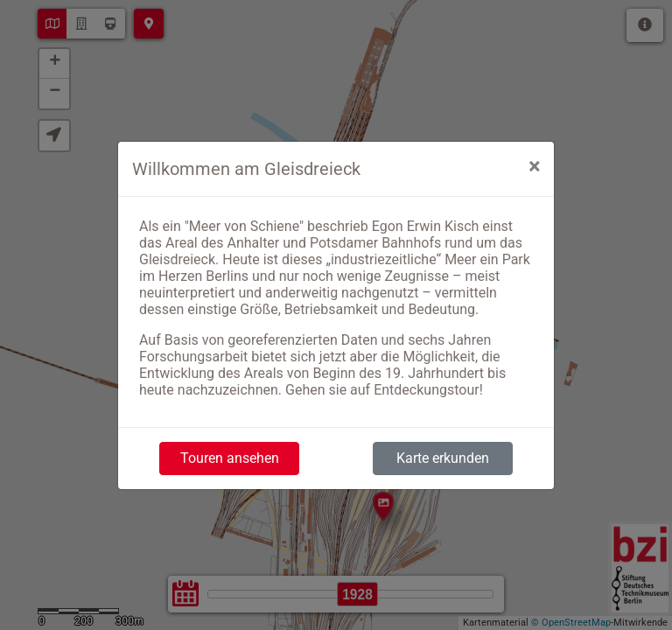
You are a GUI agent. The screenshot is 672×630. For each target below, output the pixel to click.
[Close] (534, 166)
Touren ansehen (230, 458)
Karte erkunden (443, 458)
